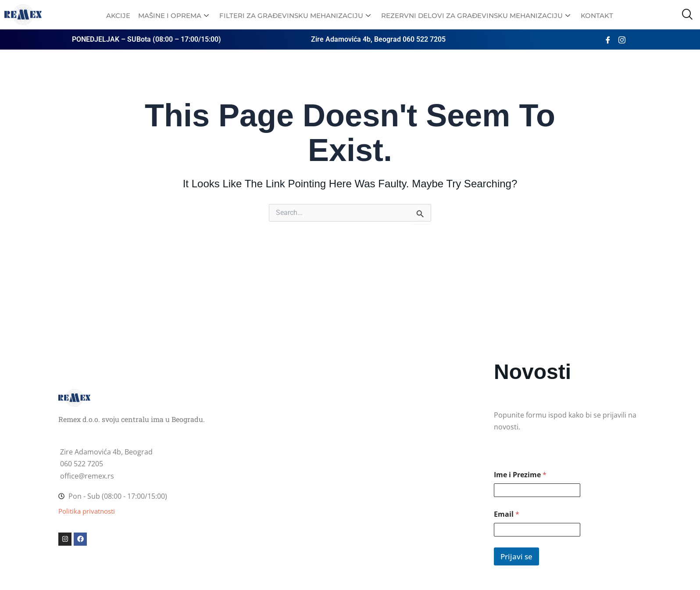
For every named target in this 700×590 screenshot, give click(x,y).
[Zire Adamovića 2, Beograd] (350, 404)
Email (507, 514)
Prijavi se (516, 556)
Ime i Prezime (520, 475)
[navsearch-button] (687, 14)
